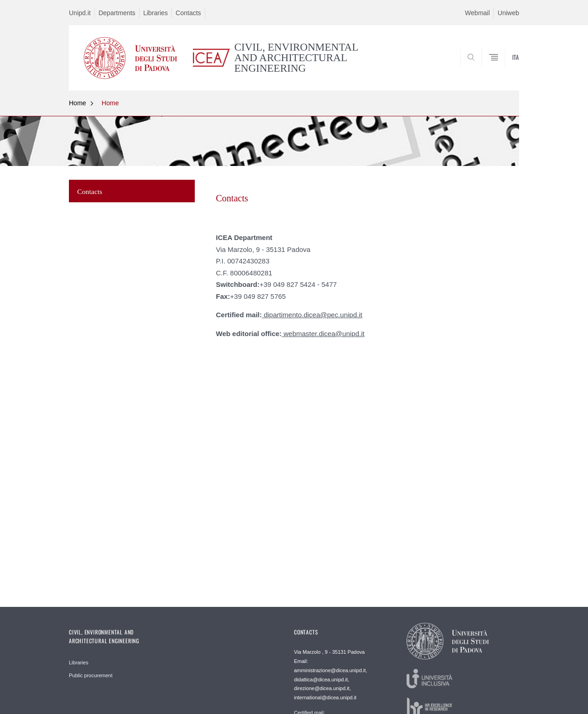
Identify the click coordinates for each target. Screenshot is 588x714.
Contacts (188, 13)
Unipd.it (80, 13)
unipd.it (353, 334)
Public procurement (91, 675)
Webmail (477, 13)
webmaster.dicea (308, 334)
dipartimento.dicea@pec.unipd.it (312, 315)
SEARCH (503, 68)
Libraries (156, 13)
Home (77, 103)
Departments (117, 13)
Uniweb (508, 13)
